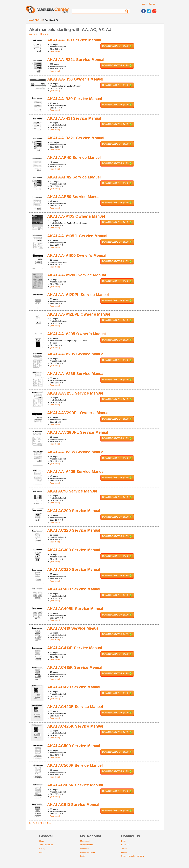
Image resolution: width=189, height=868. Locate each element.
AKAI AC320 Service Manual (74, 570)
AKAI (37, 20)
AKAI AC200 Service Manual (74, 511)
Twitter (124, 848)
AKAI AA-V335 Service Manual (76, 452)
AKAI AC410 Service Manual (73, 628)
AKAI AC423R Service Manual (75, 707)
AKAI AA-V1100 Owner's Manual (77, 256)
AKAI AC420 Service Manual (74, 687)
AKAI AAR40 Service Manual (74, 158)
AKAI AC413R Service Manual (75, 648)
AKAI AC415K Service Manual (75, 668)
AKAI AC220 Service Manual (74, 530)
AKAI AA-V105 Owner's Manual (76, 216)
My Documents (87, 845)
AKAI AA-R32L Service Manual (76, 138)
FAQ (41, 852)
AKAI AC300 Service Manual (74, 550)
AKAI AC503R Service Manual (75, 766)
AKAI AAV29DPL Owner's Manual (78, 413)
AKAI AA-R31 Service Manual (74, 118)
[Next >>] (51, 34)
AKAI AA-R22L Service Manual (76, 60)
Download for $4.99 (117, 46)
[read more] (55, 51)
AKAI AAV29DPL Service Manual (78, 432)
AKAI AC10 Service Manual (72, 491)
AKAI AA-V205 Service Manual (76, 354)
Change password (88, 852)
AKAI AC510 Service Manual (73, 805)
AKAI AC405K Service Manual (75, 609)
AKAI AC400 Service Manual (74, 589)
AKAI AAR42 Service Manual (74, 177)
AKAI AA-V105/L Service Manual (77, 236)
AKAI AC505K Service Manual (75, 785)
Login (144, 4)
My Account (85, 841)
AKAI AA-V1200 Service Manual (77, 275)
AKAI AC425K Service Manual (75, 726)
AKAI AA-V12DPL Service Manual (78, 295)
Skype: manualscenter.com (133, 856)
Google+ (125, 852)
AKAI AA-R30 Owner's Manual (75, 79)
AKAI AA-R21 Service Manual (74, 40)
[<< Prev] (33, 34)
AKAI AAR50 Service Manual (74, 197)
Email (124, 841)
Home (30, 20)
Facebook (125, 845)
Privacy (42, 848)
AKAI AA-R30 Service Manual (75, 99)
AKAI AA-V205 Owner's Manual (77, 334)
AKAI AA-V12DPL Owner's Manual (79, 314)
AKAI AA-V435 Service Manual (76, 472)
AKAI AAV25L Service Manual (75, 393)
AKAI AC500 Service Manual (74, 746)
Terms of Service (46, 845)
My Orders (85, 848)
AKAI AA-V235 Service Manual (76, 374)
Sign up (152, 4)
